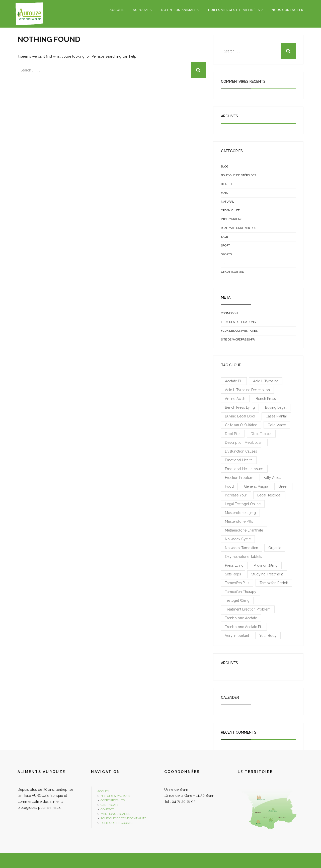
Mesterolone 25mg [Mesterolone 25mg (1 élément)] (240, 513)
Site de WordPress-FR (238, 340)
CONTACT (107, 809)
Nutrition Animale (179, 10)
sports (226, 254)
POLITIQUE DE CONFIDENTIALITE (123, 818)
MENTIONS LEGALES (115, 814)
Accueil (117, 10)
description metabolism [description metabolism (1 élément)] (244, 443)
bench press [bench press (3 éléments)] (266, 399)
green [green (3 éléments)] (283, 486)
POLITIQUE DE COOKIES (117, 823)
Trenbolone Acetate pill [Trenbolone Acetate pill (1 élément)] (244, 627)
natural (227, 202)
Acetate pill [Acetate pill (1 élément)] (234, 381)
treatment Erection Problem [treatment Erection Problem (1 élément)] (248, 609)
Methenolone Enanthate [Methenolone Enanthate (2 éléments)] (244, 530)
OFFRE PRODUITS (113, 800)
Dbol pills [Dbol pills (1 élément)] (233, 434)
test (224, 263)
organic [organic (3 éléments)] (275, 548)
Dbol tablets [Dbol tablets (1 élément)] (261, 434)
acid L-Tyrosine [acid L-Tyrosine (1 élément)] (266, 381)
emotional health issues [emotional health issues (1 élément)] (244, 469)
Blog (225, 167)
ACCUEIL (104, 791)
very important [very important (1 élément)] (237, 636)
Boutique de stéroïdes (238, 175)
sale (224, 237)
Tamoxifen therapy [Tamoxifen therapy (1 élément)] (241, 592)
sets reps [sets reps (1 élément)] (233, 574)
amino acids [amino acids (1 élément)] (235, 399)
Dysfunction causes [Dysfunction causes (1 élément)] (241, 451)
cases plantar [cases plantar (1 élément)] (276, 416)
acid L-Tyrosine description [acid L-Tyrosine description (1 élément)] (247, 390)
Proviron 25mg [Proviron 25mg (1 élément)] (266, 565)
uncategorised (232, 272)
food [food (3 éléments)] (229, 486)
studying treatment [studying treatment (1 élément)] (267, 574)
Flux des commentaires (239, 331)
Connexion (229, 313)
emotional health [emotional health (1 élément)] (239, 460)
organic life (230, 210)
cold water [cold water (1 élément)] (277, 425)
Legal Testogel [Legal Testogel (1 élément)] (269, 495)
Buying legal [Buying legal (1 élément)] (276, 407)
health (226, 184)
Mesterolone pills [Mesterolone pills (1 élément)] (239, 522)
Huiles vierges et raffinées (234, 10)
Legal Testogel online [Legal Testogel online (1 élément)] (243, 504)
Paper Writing (232, 219)
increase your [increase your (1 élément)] (236, 495)
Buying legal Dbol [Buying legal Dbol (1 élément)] (240, 416)
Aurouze (141, 10)
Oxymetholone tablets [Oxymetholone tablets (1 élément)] (244, 557)
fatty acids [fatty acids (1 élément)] (272, 478)
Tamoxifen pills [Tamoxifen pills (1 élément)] (237, 583)
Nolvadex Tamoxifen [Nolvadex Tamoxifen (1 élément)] (242, 548)
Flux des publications (238, 322)
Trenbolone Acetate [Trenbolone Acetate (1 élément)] (241, 618)
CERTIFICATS (109, 805)
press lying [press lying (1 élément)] (234, 565)
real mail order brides (238, 228)
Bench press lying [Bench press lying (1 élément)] (240, 407)
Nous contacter (288, 10)
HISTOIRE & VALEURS (115, 796)
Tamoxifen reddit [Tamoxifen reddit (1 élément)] (274, 583)
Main (225, 193)
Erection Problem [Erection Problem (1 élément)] (239, 478)
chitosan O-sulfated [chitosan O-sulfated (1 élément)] (241, 425)
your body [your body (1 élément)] (268, 636)
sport (225, 246)
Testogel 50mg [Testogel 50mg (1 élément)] (237, 600)
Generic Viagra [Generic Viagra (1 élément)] (256, 486)
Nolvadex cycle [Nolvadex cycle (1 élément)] (238, 539)
